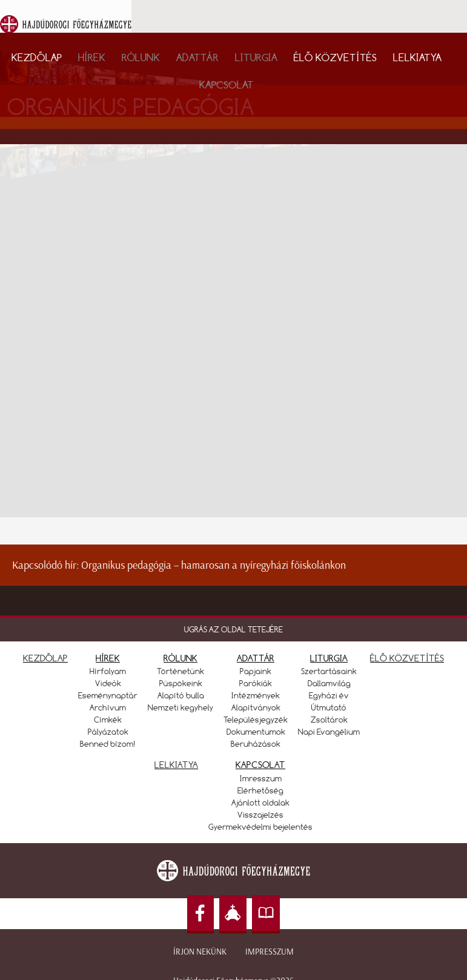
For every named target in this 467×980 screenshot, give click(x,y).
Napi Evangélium (329, 732)
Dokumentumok (256, 732)
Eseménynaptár (108, 695)
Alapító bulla (181, 695)
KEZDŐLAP (45, 658)
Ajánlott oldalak (260, 803)
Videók (108, 683)
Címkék (108, 720)
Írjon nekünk (200, 952)
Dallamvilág (329, 683)
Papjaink (256, 671)
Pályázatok (108, 732)
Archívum (108, 707)
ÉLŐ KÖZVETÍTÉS (407, 658)
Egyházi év (329, 695)
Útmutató (329, 707)
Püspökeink (181, 683)
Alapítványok (256, 707)
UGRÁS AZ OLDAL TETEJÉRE (233, 629)
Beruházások (256, 744)
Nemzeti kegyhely (181, 707)
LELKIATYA (176, 765)
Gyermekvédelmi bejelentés (260, 827)
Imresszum (261, 778)
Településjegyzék (256, 720)
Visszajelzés (260, 815)
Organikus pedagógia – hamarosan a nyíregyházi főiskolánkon (214, 565)
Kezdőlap (37, 57)
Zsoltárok (329, 720)
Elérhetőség (260, 790)
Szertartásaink (329, 671)
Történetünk (181, 671)
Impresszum (270, 952)
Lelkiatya (417, 57)
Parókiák (256, 683)
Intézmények (256, 695)
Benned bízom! (108, 744)
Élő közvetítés (335, 57)
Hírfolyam (108, 671)
